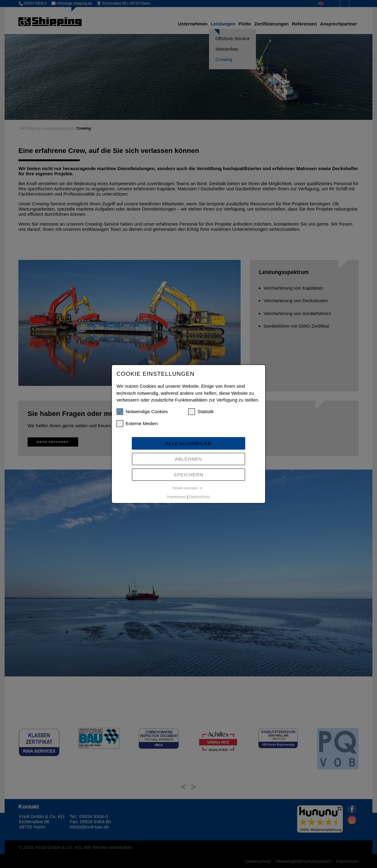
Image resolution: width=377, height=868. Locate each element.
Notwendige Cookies (142, 412)
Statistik (201, 412)
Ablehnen (189, 459)
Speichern (189, 475)
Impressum (176, 497)
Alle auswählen (188, 443)
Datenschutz (199, 497)
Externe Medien (137, 424)
